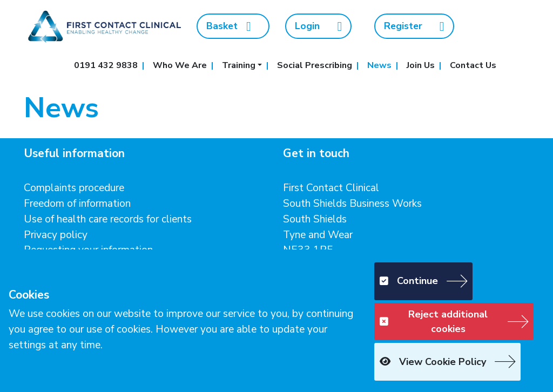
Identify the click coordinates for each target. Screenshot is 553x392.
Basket (229, 26)
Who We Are (180, 65)
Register (414, 26)
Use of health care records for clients (108, 219)
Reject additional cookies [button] (434, 322)
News (379, 65)
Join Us (421, 65)
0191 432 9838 (106, 65)
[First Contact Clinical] (104, 25)
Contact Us (473, 65)
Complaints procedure (74, 188)
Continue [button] (409, 281)
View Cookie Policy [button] (433, 362)
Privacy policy (56, 235)
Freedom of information (77, 204)
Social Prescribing (315, 65)
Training (239, 65)
